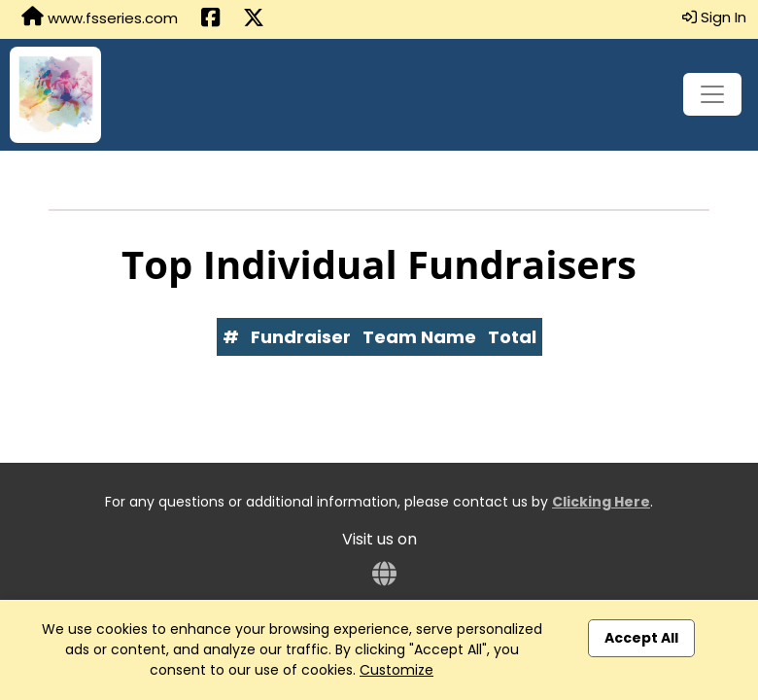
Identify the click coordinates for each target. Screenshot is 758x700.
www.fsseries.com (100, 17)
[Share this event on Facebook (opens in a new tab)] (210, 19)
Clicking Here (601, 502)
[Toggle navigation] (712, 94)
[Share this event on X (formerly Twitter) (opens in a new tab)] (254, 19)
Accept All (641, 638)
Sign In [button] (714, 17)
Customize (396, 670)
